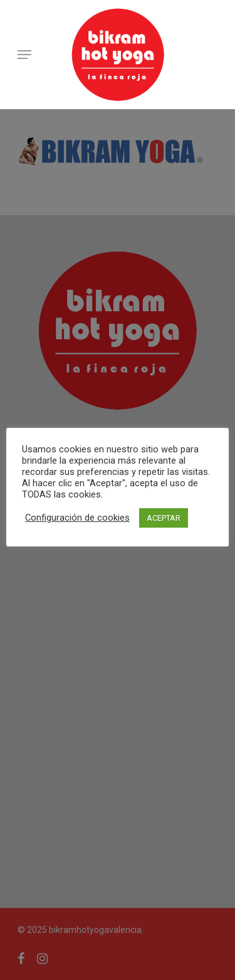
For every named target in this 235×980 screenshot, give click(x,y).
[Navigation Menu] (24, 55)
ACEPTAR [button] (164, 518)
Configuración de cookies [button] (77, 518)
